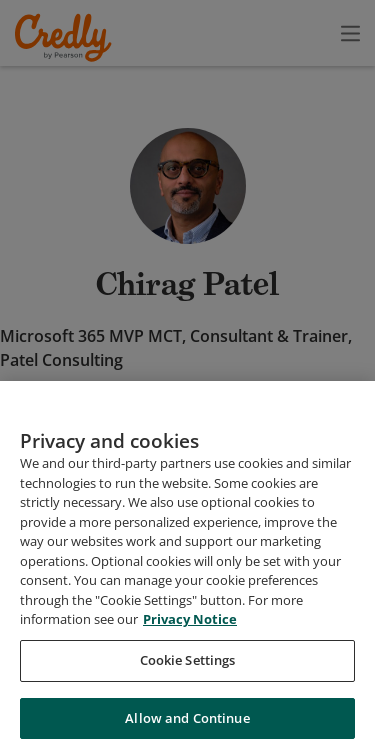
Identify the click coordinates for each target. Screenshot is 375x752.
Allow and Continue (187, 726)
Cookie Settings (188, 668)
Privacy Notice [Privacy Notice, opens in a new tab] (190, 628)
